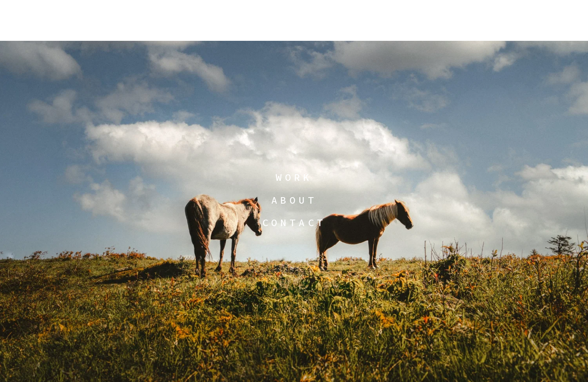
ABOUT (294, 200)
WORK (294, 177)
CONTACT (294, 223)
